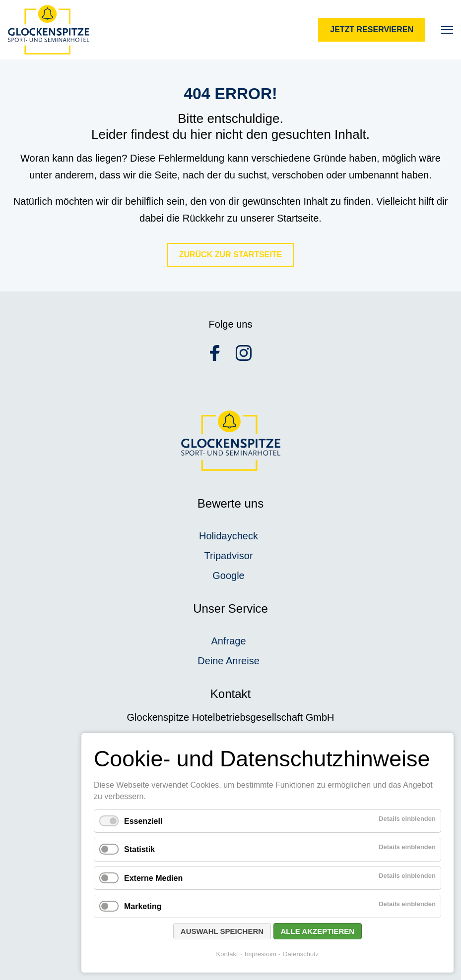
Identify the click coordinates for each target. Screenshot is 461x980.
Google (229, 576)
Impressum (261, 954)
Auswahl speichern (222, 931)
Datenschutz (301, 954)
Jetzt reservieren (372, 29)
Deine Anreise (229, 661)
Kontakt (227, 954)
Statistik (139, 849)
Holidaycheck (229, 536)
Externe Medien (153, 878)
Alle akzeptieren (318, 931)
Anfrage (228, 641)
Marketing (143, 906)
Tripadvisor (228, 556)
